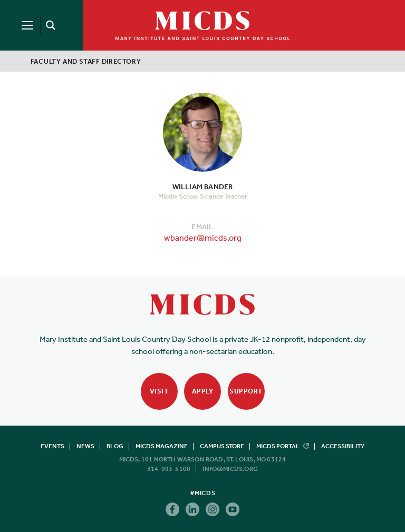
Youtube (233, 509)
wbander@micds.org (203, 238)
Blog (115, 446)
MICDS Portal (283, 446)
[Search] (49, 25)
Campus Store (222, 446)
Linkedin (192, 509)
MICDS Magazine (162, 446)
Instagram (213, 509)
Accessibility (343, 446)
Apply (203, 391)
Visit (159, 391)
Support (246, 391)
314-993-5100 (169, 469)
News (85, 446)
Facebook (172, 509)
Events (52, 446)
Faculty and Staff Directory (86, 61)
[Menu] (27, 25)
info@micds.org (230, 469)
